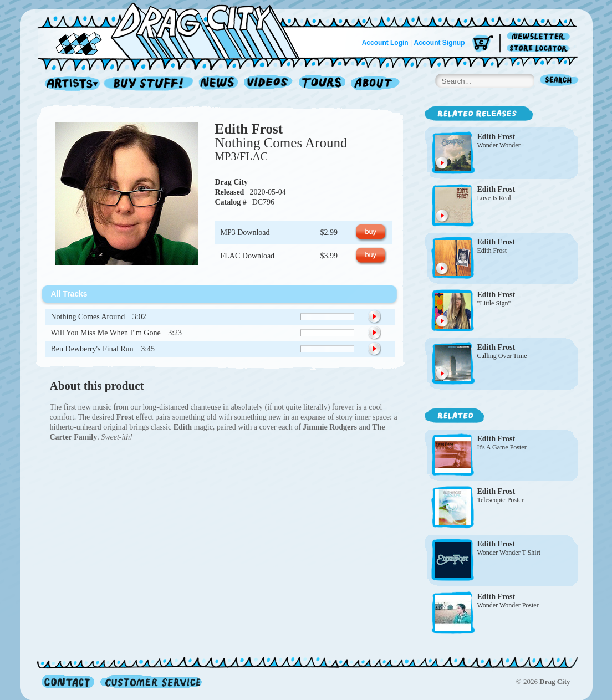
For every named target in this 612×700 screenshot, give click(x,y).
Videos (269, 84)
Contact (68, 681)
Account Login (385, 43)
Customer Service (150, 681)
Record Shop (150, 84)
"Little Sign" (494, 303)
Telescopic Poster (501, 500)
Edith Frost (249, 129)
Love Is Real (494, 198)
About (375, 84)
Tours (322, 84)
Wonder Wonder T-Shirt (509, 553)
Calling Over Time (502, 356)
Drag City (232, 182)
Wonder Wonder (499, 145)
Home (175, 30)
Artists (69, 84)
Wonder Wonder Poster (508, 605)
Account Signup (440, 43)
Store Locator (540, 48)
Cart (483, 44)
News (219, 84)
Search (559, 81)
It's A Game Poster (502, 447)
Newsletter (540, 37)
